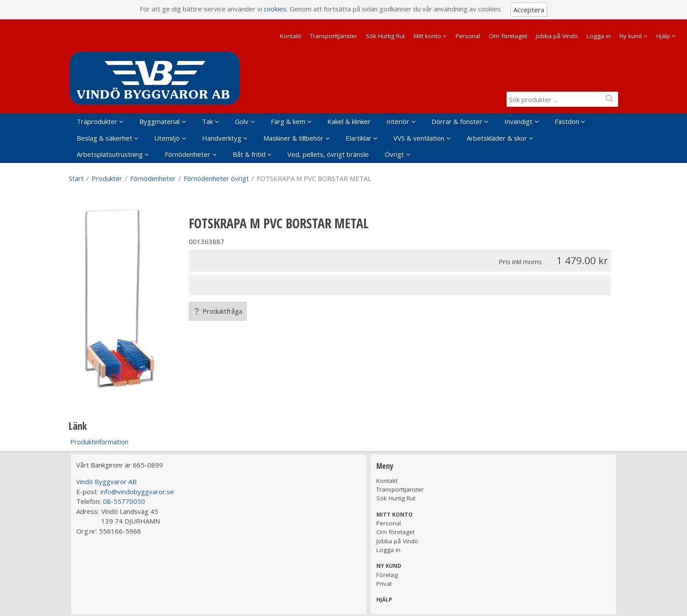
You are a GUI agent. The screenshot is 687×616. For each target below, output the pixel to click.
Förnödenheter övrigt (216, 178)
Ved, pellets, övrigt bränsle (328, 154)
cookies (275, 9)
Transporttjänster (333, 36)
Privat (384, 584)
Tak (207, 121)
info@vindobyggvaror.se (137, 492)
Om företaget (508, 36)
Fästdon (567, 121)
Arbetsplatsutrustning (110, 154)
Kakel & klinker (349, 121)
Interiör (398, 121)
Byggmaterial (159, 121)
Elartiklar (359, 138)
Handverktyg (222, 138)
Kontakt (290, 36)
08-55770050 (124, 501)
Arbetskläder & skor (497, 138)
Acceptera (529, 10)
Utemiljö (167, 138)
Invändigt (518, 121)
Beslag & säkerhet (104, 138)
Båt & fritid (249, 154)
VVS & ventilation (419, 138)
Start (76, 178)
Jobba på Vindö (557, 36)
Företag (387, 575)
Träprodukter (97, 121)
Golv (242, 121)
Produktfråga (218, 311)
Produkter (107, 178)
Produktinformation (99, 442)
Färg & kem (288, 121)
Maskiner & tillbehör (293, 138)
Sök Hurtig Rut (385, 36)
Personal (468, 36)
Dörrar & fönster (457, 121)
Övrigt (394, 154)
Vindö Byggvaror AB (106, 481)
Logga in (599, 36)
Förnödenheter (188, 154)
